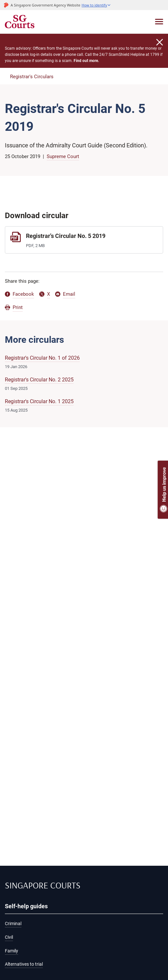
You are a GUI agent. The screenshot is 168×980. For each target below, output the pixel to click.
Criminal (13, 924)
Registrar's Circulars (32, 77)
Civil (9, 937)
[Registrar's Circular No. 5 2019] (84, 240)
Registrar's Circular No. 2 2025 (39, 380)
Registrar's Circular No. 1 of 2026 (42, 358)
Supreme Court (63, 156)
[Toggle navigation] (159, 22)
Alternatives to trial (24, 964)
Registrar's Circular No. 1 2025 (39, 401)
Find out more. (86, 61)
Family (12, 951)
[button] (96, 5)
